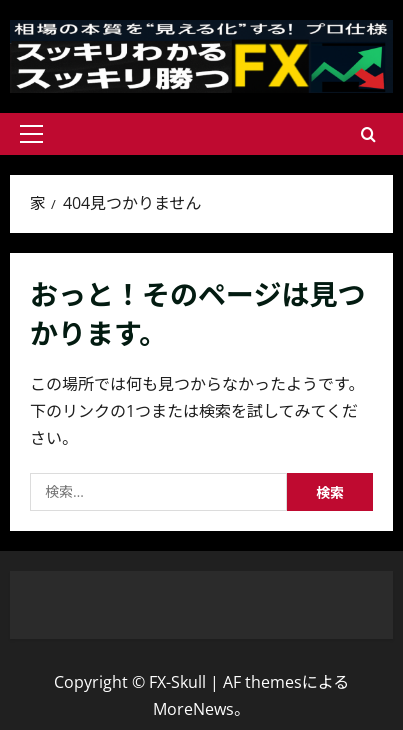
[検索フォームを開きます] (368, 134)
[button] (31, 134)
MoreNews (193, 709)
